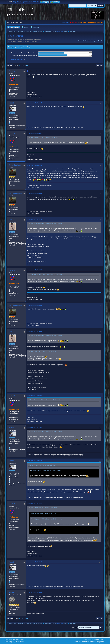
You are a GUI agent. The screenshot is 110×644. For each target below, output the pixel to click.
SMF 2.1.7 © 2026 (10, 640)
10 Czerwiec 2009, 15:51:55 (36, 71)
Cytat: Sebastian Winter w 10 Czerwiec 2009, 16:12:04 (46, 336)
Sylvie (65, 31)
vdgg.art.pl (73, 22)
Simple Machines (20, 640)
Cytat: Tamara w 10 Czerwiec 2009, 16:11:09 (43, 352)
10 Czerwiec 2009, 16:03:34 (34, 193)
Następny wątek (97, 41)
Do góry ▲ (102, 640)
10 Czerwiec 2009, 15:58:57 (34, 133)
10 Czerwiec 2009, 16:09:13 (34, 219)
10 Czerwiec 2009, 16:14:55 (34, 396)
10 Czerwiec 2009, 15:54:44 (34, 103)
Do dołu (10, 65)
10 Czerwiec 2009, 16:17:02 (34, 427)
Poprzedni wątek (84, 41)
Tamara (12, 71)
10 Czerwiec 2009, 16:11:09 (34, 270)
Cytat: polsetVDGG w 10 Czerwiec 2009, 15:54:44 (45, 138)
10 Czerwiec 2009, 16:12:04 (34, 305)
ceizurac (12, 219)
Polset (11, 103)
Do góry (10, 619)
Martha (11, 592)
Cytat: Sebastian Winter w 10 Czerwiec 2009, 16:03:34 (46, 224)
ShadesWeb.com (20, 642)
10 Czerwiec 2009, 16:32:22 (34, 503)
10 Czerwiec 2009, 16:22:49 (34, 461)
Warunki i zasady (94, 640)
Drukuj (100, 65)
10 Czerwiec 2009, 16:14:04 (34, 331)
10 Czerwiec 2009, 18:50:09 (34, 592)
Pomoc (86, 640)
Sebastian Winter (16, 165)
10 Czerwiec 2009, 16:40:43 (34, 562)
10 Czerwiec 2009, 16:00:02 (34, 165)
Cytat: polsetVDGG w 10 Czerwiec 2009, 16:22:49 (45, 508)
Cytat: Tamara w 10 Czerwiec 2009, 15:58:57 (43, 465)
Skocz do (75, 627)
